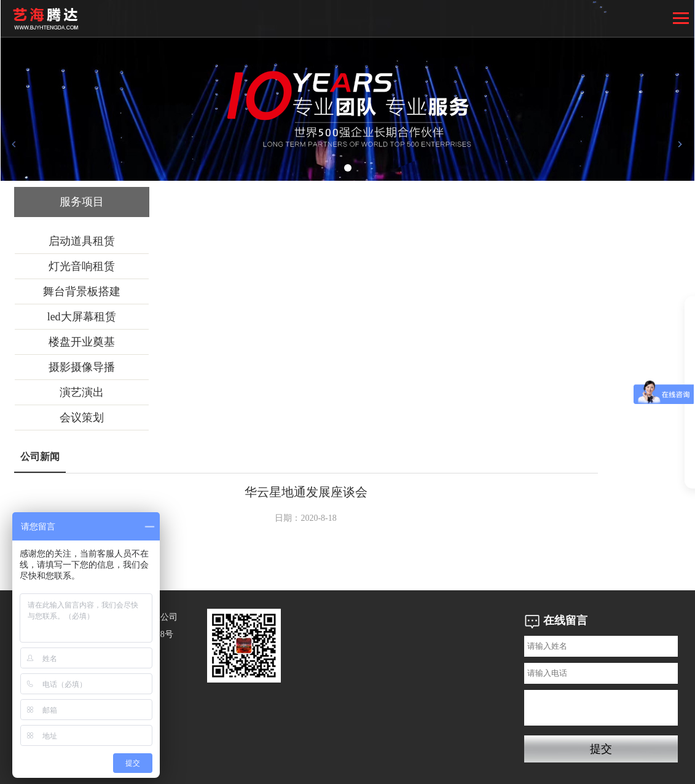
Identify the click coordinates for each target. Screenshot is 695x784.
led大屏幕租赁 (82, 317)
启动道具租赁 (82, 241)
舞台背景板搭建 (82, 291)
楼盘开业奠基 (82, 342)
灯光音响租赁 (82, 266)
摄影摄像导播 (82, 367)
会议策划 (82, 418)
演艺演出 (82, 392)
